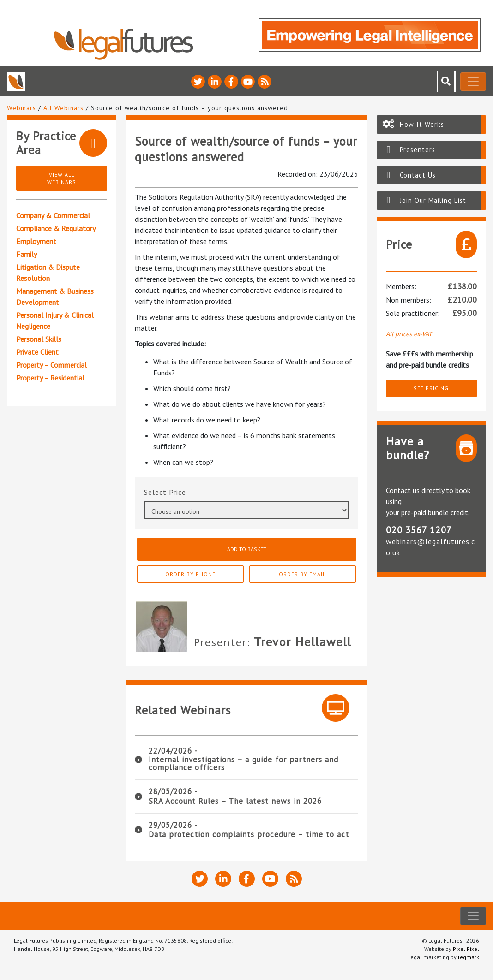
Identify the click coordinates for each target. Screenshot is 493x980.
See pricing (431, 388)
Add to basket (246, 549)
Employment (36, 241)
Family (27, 254)
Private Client (37, 352)
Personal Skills (39, 339)
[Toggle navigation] (473, 82)
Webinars (21, 108)
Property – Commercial (51, 365)
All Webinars (63, 108)
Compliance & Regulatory (56, 228)
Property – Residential (50, 378)
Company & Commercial (53, 215)
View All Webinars (62, 178)
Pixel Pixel (466, 949)
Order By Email (311, 574)
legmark (469, 957)
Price (177, 492)
